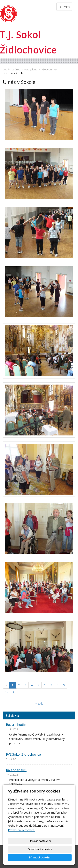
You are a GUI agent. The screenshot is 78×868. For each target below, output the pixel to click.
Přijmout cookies (40, 857)
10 (7, 692)
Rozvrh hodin (16, 725)
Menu (64, 7)
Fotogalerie (31, 70)
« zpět (39, 703)
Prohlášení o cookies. (21, 830)
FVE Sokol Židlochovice (23, 754)
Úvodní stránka (12, 70)
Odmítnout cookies (40, 849)
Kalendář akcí (16, 770)
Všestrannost (49, 70)
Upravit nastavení (40, 841)
